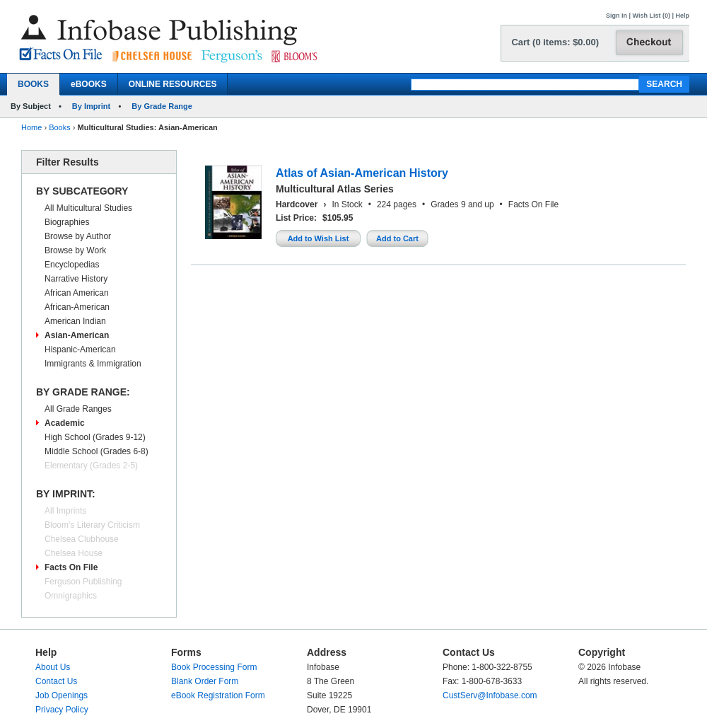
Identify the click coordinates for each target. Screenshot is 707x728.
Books (60, 127)
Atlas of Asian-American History (362, 173)
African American (77, 293)
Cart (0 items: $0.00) (555, 42)
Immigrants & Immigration (93, 364)
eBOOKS (89, 84)
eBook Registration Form (218, 695)
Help (682, 16)
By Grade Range (162, 106)
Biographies (67, 222)
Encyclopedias (72, 265)
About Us (53, 667)
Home (31, 127)
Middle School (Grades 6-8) (97, 451)
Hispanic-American (80, 349)
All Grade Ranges (78, 409)
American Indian (75, 321)
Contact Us (56, 681)
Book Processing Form (214, 667)
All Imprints (65, 511)
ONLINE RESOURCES (173, 84)
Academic (65, 423)
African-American (77, 307)
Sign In (617, 16)
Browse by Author (78, 236)
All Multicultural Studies (88, 208)
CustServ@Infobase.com (490, 695)
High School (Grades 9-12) (95, 437)
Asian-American (77, 335)
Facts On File (71, 567)
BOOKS (33, 84)
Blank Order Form (205, 681)
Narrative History (76, 279)
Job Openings (62, 695)
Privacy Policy (62, 710)
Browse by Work (75, 250)
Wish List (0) (652, 16)
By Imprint (91, 106)
